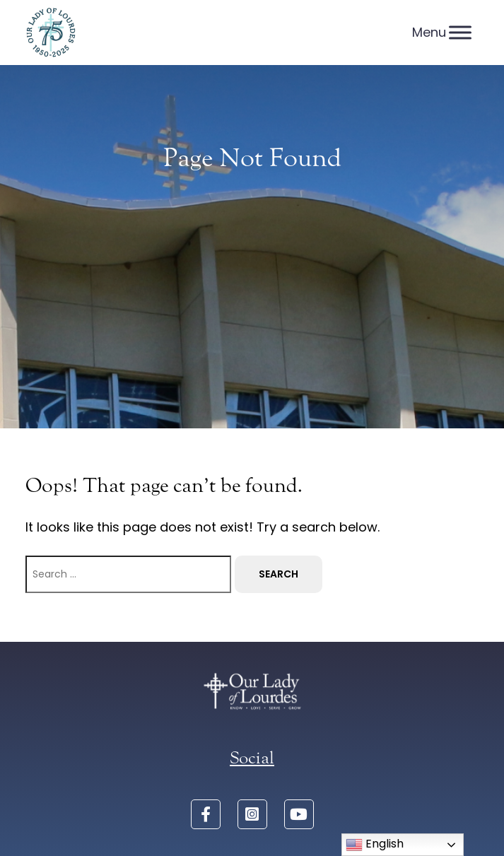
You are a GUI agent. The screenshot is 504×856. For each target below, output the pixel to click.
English (375, 844)
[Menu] (460, 32)
